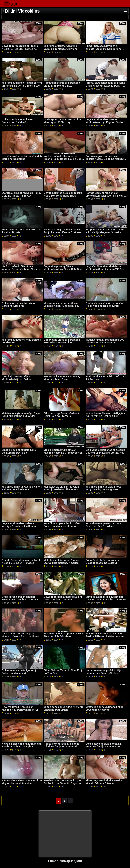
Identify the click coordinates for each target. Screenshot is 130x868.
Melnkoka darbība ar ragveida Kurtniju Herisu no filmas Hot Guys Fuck (61, 490)
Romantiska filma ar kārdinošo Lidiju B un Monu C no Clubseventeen (62, 86)
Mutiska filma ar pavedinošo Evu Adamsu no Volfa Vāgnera (105, 341)
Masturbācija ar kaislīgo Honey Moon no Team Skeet (62, 378)
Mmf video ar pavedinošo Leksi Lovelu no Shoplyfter (104, 708)
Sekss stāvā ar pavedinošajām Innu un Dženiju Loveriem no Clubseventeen (104, 747)
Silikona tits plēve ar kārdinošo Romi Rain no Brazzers (62, 415)
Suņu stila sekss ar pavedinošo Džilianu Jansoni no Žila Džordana (106, 598)
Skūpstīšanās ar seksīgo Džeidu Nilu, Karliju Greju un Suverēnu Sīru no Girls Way (105, 232)
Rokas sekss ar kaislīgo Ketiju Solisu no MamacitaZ (20, 672)
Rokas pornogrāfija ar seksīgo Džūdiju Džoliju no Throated (62, 745)
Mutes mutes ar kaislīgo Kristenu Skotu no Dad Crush (63, 708)
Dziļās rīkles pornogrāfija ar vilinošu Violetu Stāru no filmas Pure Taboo (20, 636)
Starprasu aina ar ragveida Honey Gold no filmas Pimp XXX (22, 194)
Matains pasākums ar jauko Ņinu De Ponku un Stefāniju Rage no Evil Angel (63, 783)
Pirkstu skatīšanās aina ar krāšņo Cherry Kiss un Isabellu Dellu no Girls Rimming (105, 86)
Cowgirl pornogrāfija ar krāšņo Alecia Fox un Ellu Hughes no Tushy (20, 49)
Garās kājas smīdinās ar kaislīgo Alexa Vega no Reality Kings (105, 305)
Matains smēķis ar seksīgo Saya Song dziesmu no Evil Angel (21, 415)
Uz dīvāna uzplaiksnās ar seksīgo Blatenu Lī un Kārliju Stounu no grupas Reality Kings (105, 453)
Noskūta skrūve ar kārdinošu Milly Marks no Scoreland (22, 158)
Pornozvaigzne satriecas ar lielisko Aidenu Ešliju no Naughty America (105, 159)
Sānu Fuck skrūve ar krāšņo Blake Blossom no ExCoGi (102, 562)
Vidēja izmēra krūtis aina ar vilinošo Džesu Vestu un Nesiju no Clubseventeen (22, 269)
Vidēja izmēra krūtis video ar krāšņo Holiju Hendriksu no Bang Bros (63, 159)
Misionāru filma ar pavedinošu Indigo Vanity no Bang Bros (104, 488)
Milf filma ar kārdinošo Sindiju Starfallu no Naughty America (61, 562)
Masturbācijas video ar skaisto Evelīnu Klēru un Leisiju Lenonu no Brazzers (105, 636)
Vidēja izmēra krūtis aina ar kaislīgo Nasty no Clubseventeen (63, 451)
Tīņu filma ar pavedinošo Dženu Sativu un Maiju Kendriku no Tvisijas (62, 526)
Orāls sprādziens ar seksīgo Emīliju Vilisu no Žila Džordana (20, 598)
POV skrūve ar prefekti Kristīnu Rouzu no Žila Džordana (104, 525)
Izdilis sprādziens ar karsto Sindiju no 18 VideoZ (18, 121)
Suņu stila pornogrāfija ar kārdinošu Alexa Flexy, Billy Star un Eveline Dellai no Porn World (63, 269)
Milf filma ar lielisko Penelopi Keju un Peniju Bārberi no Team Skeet (22, 84)
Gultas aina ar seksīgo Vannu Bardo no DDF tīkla (19, 305)
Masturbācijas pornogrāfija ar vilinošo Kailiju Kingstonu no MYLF (61, 306)
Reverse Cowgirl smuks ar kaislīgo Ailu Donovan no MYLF (20, 708)
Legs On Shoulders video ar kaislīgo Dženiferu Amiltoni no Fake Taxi (20, 526)
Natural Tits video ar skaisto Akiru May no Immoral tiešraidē (22, 782)
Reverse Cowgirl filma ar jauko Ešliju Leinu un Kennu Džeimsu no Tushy (62, 232)
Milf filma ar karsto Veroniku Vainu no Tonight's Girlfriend (61, 47)
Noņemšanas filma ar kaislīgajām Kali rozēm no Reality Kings (105, 415)
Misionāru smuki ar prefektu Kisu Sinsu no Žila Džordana (63, 635)
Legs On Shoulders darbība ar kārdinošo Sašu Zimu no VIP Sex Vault (105, 269)
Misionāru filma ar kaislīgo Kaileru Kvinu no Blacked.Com (22, 488)
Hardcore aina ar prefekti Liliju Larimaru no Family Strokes (104, 672)
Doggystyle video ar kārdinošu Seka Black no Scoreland (62, 341)
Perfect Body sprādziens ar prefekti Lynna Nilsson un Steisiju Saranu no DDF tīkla (106, 196)
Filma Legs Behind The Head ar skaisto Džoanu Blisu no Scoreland (104, 783)
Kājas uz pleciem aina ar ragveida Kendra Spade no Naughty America (22, 747)
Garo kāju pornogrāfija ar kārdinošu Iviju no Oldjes (17, 378)
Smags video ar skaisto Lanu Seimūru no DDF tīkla (19, 451)
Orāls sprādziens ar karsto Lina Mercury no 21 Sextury (62, 121)
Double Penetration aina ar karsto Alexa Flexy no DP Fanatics (22, 562)
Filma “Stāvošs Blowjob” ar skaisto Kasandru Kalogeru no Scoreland (104, 49)
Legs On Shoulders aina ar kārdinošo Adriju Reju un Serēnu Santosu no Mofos (105, 122)
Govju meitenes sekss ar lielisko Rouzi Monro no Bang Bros (63, 194)
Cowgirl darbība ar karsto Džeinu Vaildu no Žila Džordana (63, 598)
